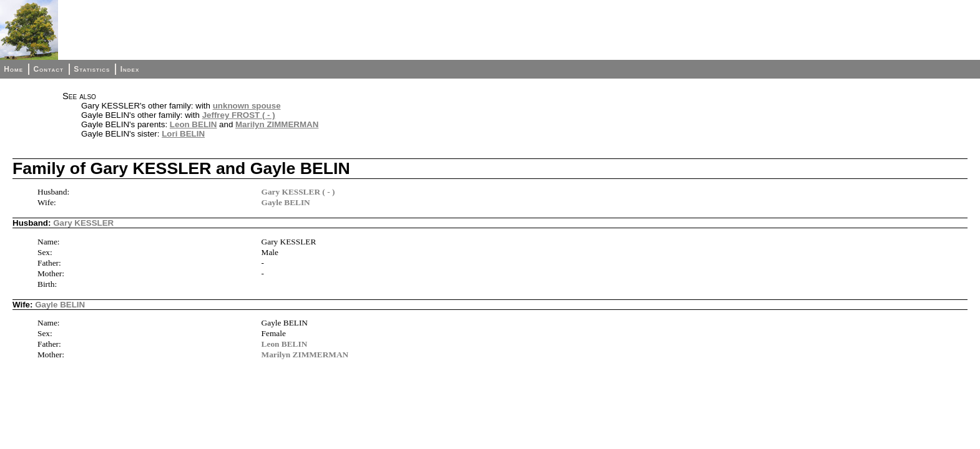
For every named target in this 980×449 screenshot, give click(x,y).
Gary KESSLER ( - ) (298, 192)
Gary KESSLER (83, 223)
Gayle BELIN (286, 202)
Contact (48, 69)
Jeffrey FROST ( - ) (239, 115)
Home (13, 69)
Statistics (92, 69)
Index (130, 69)
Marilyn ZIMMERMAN (277, 124)
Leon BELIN (194, 124)
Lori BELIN (183, 134)
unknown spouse (247, 106)
